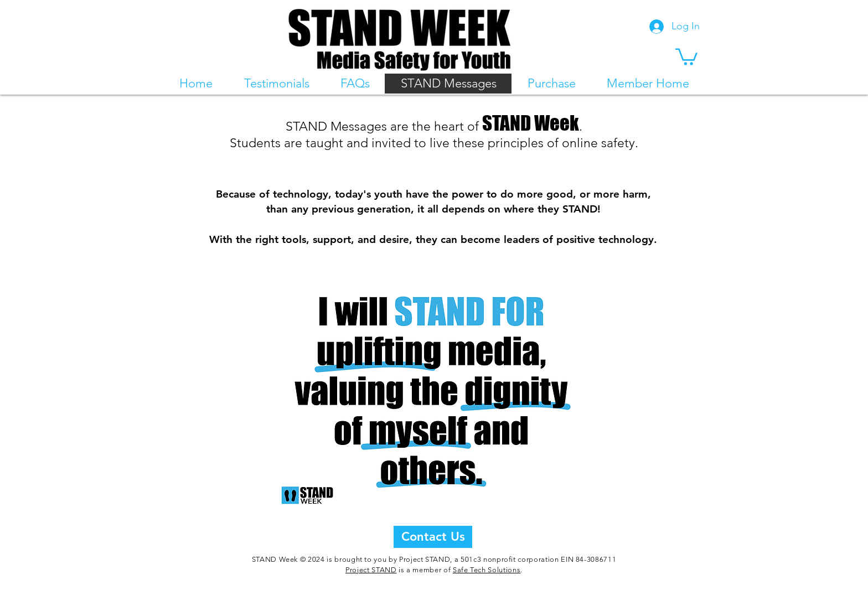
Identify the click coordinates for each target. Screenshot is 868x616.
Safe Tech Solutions (487, 570)
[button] (686, 56)
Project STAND (371, 570)
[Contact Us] (433, 537)
